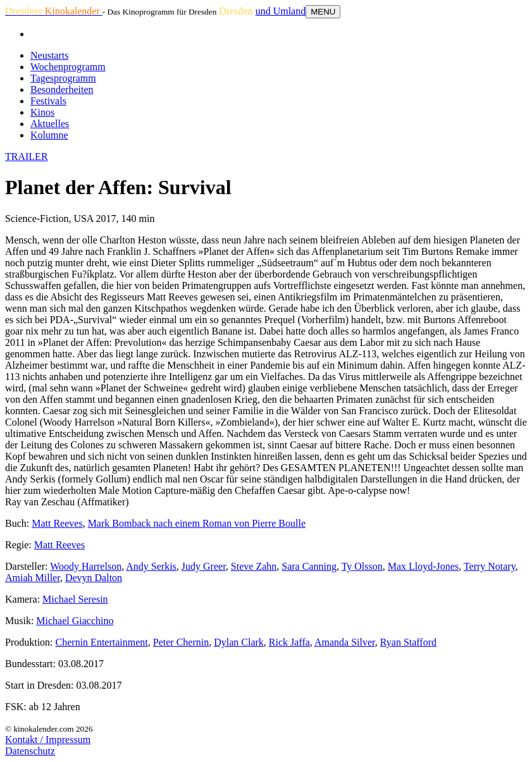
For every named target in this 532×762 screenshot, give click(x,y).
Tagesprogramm (63, 78)
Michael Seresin (75, 599)
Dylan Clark (239, 642)
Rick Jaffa (289, 642)
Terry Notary (490, 566)
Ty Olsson (362, 566)
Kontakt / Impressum (48, 740)
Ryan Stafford (408, 642)
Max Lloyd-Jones (423, 566)
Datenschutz (30, 751)
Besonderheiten (62, 89)
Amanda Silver (345, 642)
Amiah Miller (33, 578)
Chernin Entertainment (102, 642)
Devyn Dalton (94, 578)
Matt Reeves (57, 523)
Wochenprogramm (68, 67)
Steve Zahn (254, 566)
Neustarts (49, 55)
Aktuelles (50, 124)
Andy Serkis (151, 566)
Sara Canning (309, 566)
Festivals (48, 101)
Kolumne (49, 135)
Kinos (42, 112)
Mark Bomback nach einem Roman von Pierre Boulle (197, 523)
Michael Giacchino (75, 621)
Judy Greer (204, 566)
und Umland (281, 11)
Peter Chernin (181, 642)
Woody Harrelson (86, 566)
